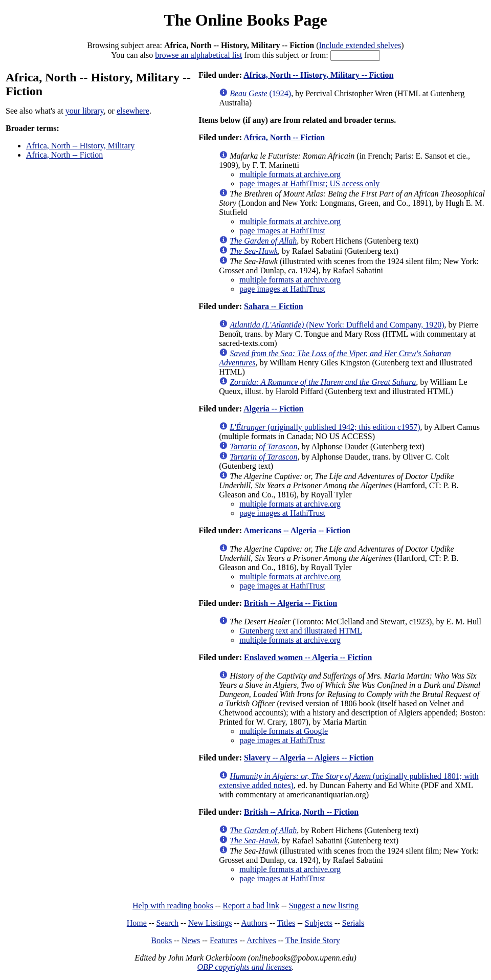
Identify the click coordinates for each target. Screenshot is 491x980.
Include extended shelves (360, 45)
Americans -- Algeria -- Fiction (297, 530)
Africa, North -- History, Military (80, 146)
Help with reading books (173, 906)
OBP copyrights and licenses (244, 967)
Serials (353, 923)
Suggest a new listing (324, 906)
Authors (254, 923)
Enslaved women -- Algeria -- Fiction (308, 657)
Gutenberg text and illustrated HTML (301, 631)
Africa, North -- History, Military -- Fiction (318, 75)
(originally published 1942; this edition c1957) (325, 427)
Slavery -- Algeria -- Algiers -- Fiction (309, 758)
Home (137, 923)
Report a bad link (251, 906)
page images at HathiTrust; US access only (309, 183)
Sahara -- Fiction (274, 306)
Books (161, 940)
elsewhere (133, 111)
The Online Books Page (245, 20)
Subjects (319, 923)
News (191, 940)
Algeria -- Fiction (273, 409)
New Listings (210, 923)
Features (224, 940)
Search (168, 923)
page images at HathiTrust (282, 231)
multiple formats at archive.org (290, 174)
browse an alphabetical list (198, 55)
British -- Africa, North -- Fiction (301, 812)
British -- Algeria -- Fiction (291, 603)
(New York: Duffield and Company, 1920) (337, 325)
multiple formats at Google (284, 731)
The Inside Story (313, 940)
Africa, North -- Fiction (64, 155)
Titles (286, 923)
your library (85, 111)
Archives (261, 940)
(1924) (260, 93)
